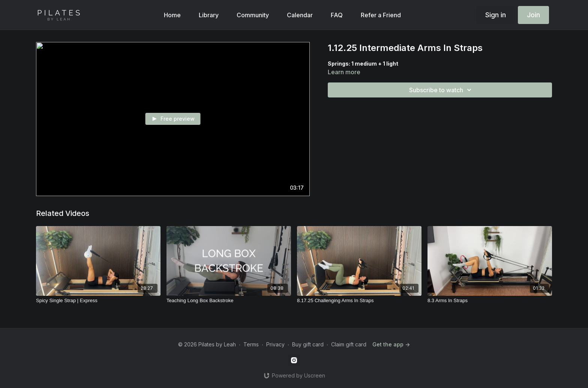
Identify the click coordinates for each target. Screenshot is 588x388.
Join (533, 15)
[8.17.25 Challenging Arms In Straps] (359, 301)
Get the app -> (391, 344)
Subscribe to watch (441, 90)
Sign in (496, 15)
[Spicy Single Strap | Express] (98, 301)
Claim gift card (349, 344)
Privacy (275, 344)
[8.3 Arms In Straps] (490, 301)
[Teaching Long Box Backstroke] (229, 301)
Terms (251, 344)
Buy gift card (308, 344)
